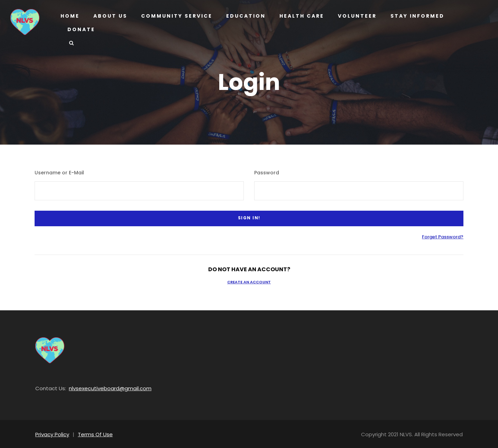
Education (243, 16)
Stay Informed (415, 16)
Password (265, 173)
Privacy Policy (51, 433)
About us (110, 16)
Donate (81, 29)
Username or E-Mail (56, 173)
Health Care (298, 16)
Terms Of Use (92, 433)
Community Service (175, 16)
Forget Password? (445, 235)
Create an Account (249, 281)
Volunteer (355, 16)
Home (70, 16)
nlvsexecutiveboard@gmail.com (102, 387)
